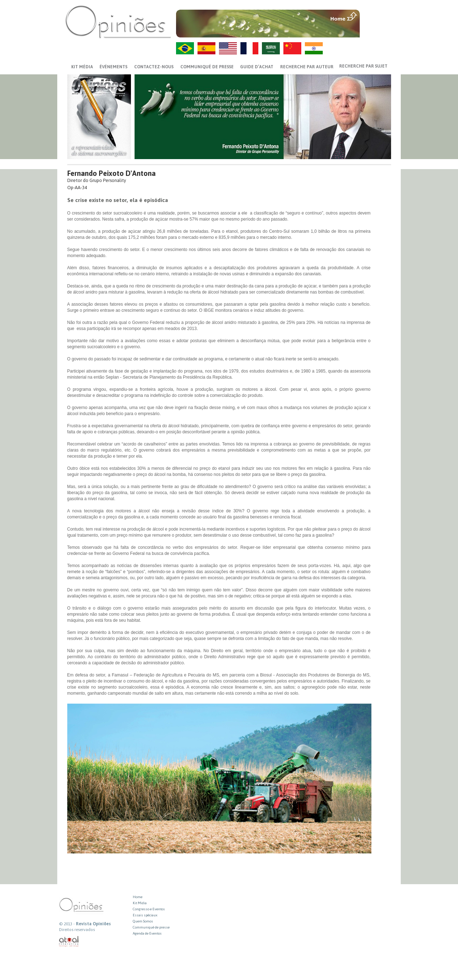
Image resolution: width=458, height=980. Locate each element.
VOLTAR (376, 31)
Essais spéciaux (145, 915)
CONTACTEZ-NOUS (154, 67)
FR (249, 48)
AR (271, 48)
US (228, 48)
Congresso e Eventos (149, 909)
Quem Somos (143, 921)
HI (314, 48)
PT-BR (185, 48)
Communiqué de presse (207, 67)
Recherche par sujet (363, 66)
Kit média (82, 67)
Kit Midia (140, 903)
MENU (376, 16)
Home (138, 897)
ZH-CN (292, 48)
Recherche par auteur (307, 67)
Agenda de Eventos (147, 933)
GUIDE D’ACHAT (257, 67)
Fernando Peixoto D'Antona (111, 173)
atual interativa (69, 942)
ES (206, 48)
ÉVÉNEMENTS (113, 67)
